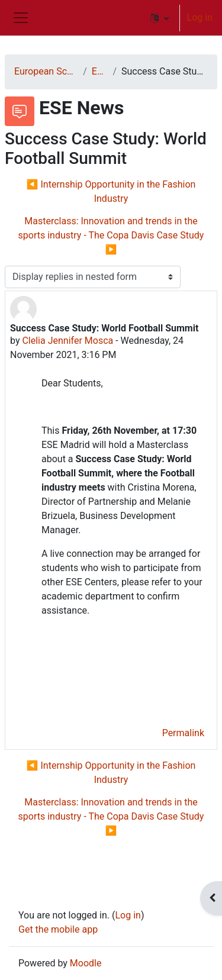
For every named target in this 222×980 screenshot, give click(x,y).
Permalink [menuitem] (183, 733)
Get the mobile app (58, 929)
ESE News (100, 71)
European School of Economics (46, 71)
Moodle (86, 963)
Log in (200, 17)
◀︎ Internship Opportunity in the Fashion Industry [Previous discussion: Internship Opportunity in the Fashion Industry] (111, 191)
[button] (160, 18)
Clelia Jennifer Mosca (67, 341)
